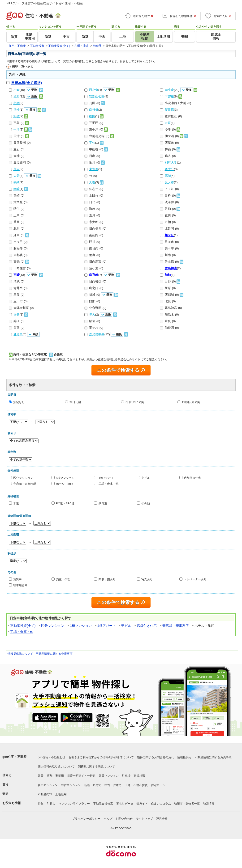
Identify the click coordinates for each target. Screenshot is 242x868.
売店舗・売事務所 (25, 484)
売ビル (146, 478)
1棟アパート (106, 478)
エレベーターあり (195, 579)
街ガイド (142, 804)
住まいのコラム (161, 804)
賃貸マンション (109, 776)
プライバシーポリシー (86, 819)
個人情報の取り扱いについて (56, 767)
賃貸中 (17, 579)
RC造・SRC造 (65, 503)
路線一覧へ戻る (20, 67)
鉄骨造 (103, 503)
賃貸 (41, 776)
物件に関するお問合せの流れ (156, 757)
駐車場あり (20, 585)
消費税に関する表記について (96, 767)
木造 (16, 503)
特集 (41, 804)
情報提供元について (20, 654)
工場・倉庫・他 (108, 484)
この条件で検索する (118, 370)
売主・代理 (63, 579)
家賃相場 (139, 776)
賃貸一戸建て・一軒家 (81, 776)
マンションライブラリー (74, 804)
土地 (128, 785)
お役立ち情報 (12, 803)
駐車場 (126, 776)
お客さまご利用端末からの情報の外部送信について (101, 757)
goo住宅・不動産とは (52, 757)
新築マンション (48, 785)
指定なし (19, 402)
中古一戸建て (113, 785)
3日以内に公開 (135, 402)
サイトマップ (144, 819)
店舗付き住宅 (192, 478)
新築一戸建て (93, 785)
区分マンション (23, 478)
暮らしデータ (125, 804)
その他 (146, 503)
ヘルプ (108, 819)
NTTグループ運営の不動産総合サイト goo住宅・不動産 (45, 3)
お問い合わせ (124, 819)
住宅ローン (158, 785)
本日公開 (75, 402)
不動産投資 (141, 785)
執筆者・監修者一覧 (187, 804)
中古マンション (71, 785)
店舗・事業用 (55, 776)
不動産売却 (45, 794)
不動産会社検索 (103, 804)
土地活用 (61, 794)
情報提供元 (184, 757)
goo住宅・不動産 (14, 757)
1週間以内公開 (191, 402)
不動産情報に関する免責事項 (54, 654)
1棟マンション (65, 478)
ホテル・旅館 (65, 484)
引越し (51, 804)
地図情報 (209, 804)
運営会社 (162, 819)
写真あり (147, 579)
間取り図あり (107, 579)
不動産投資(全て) (23, 626)
